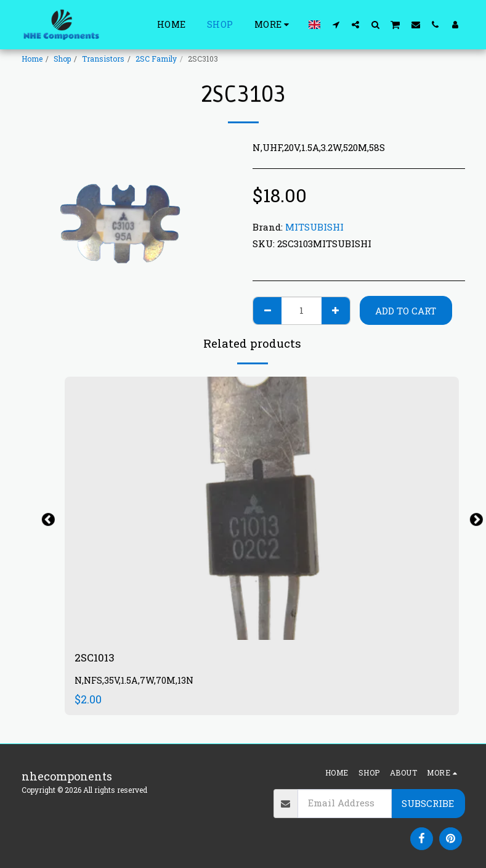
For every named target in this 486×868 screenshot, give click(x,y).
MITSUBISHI (314, 227)
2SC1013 (96, 658)
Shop (62, 59)
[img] (262, 508)
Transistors (103, 59)
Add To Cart (406, 311)
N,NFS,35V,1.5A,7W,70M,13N (135, 682)
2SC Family (156, 59)
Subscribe (428, 803)
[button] (336, 24)
